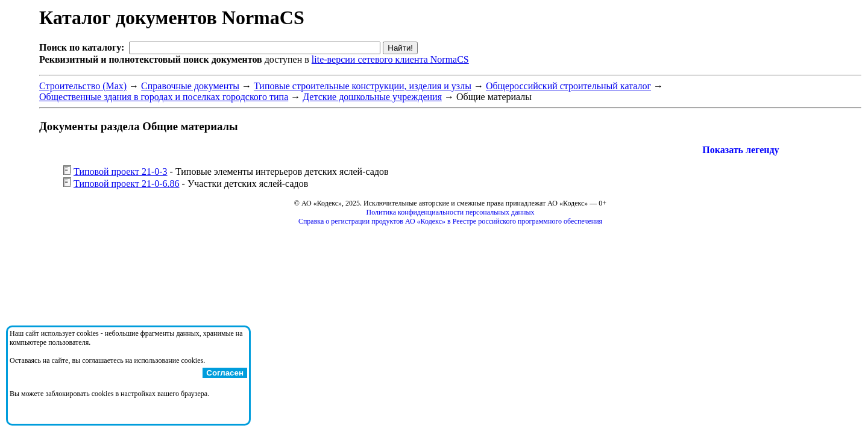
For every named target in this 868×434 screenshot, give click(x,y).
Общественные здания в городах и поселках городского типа (164, 97)
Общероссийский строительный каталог (568, 86)
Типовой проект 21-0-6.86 (127, 184)
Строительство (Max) (83, 86)
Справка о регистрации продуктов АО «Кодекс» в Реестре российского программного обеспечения (450, 221)
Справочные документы (190, 86)
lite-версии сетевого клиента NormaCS (390, 59)
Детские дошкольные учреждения (372, 97)
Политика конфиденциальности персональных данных (451, 212)
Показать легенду (741, 150)
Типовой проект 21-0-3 (121, 171)
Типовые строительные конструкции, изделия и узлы (363, 86)
